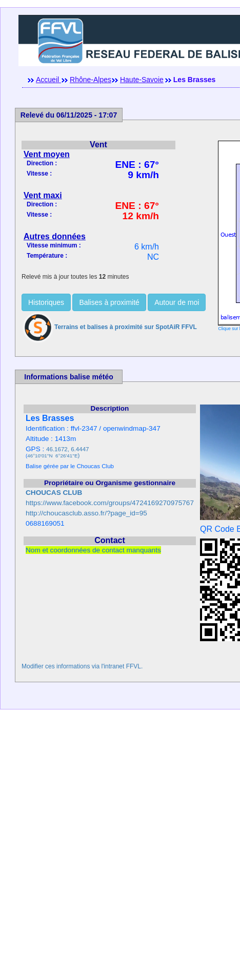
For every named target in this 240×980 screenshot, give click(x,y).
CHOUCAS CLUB (54, 493)
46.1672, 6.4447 (67, 449)
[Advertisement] (120, 850)
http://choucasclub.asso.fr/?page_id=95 (86, 513)
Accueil (48, 80)
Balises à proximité (109, 302)
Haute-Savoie (142, 80)
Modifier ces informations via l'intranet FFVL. (82, 666)
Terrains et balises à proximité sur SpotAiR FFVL (109, 327)
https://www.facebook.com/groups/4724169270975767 (110, 503)
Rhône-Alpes (91, 80)
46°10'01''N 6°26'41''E (52, 456)
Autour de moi (177, 302)
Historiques (46, 302)
